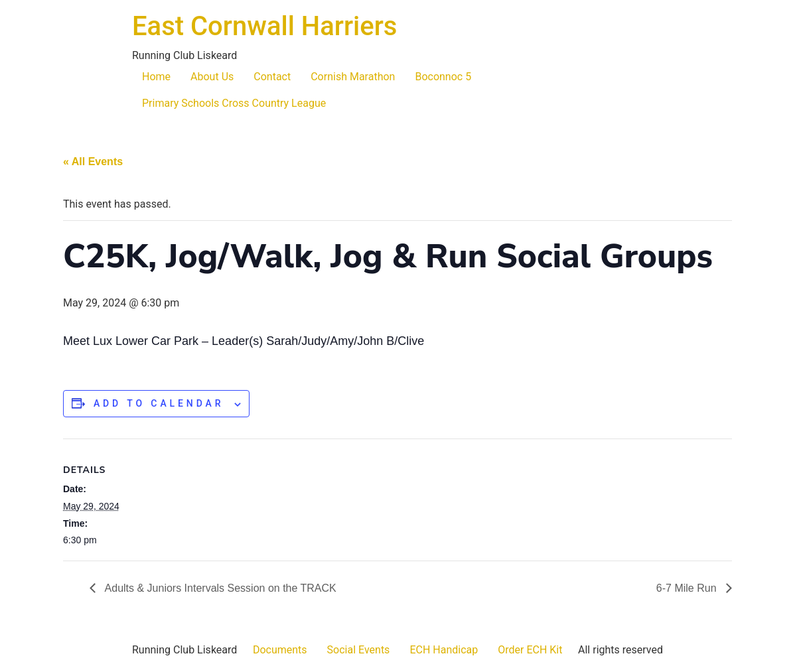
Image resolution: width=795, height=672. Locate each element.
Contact (272, 77)
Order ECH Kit (530, 650)
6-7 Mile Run (688, 588)
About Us (212, 77)
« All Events (93, 162)
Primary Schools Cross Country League (234, 103)
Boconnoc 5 (443, 77)
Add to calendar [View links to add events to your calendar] (159, 403)
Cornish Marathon (353, 77)
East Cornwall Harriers (264, 26)
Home (156, 77)
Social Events (359, 650)
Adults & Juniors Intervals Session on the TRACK (219, 588)
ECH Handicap (444, 650)
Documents (280, 650)
